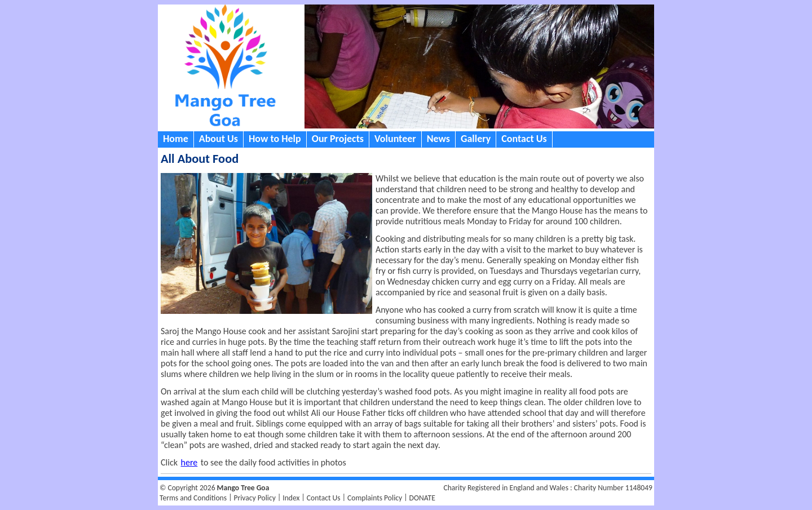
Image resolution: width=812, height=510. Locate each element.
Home (176, 139)
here (189, 462)
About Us (219, 139)
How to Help (275, 139)
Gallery (476, 139)
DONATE (422, 498)
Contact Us (524, 139)
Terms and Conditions (193, 498)
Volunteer (395, 139)
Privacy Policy (254, 498)
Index (291, 498)
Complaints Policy (375, 498)
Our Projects (338, 139)
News (438, 139)
